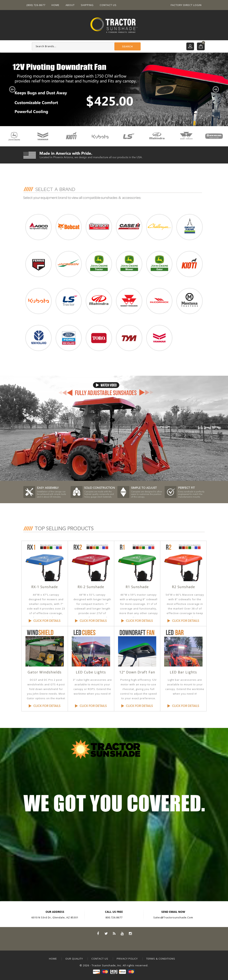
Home (55, 5)
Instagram (130, 933)
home (53, 959)
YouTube (122, 933)
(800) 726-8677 (36, 5)
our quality (74, 959)
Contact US (108, 5)
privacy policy (127, 959)
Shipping (87, 5)
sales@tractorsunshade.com (173, 917)
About (70, 5)
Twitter (106, 933)
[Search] (86, 46)
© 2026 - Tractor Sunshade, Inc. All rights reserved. (114, 965)
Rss (114, 933)
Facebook (98, 933)
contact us (100, 959)
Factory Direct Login (186, 5)
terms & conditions (161, 959)
